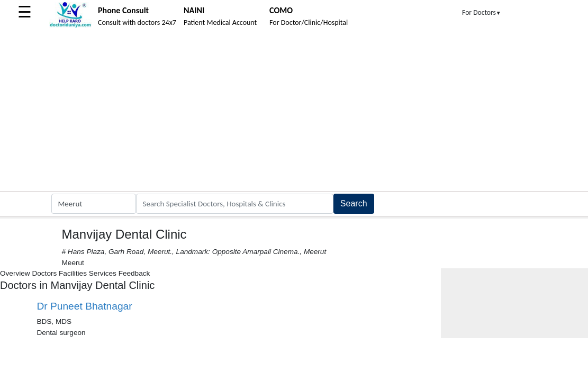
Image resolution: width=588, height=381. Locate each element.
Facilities (73, 273)
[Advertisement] (294, 112)
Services (103, 273)
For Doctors (482, 12)
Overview (15, 273)
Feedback (134, 273)
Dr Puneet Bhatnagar (84, 306)
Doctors (44, 273)
